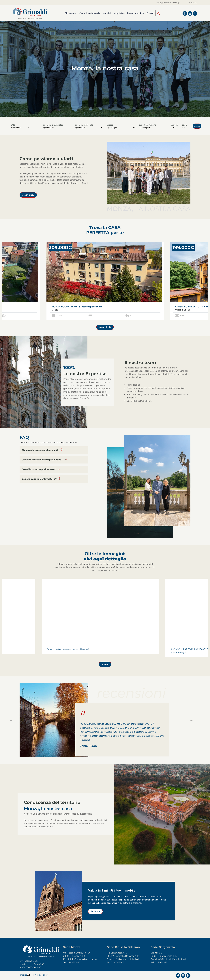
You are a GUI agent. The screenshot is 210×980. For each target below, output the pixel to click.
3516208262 (192, 3)
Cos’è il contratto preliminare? (39, 469)
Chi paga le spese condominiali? (40, 450)
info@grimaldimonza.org (168, 3)
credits (25, 975)
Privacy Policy (41, 975)
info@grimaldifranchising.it (172, 959)
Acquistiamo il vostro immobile (129, 13)
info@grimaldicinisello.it (127, 959)
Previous (10, 720)
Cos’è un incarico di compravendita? (42, 460)
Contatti (150, 13)
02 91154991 (161, 962)
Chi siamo (70, 13)
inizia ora (95, 911)
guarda (105, 664)
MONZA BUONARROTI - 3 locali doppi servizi (77, 307)
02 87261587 (117, 962)
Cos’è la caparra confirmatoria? (39, 479)
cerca (197, 126)
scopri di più (28, 195)
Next (191, 720)
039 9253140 (74, 962)
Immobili (107, 13)
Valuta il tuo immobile (90, 13)
